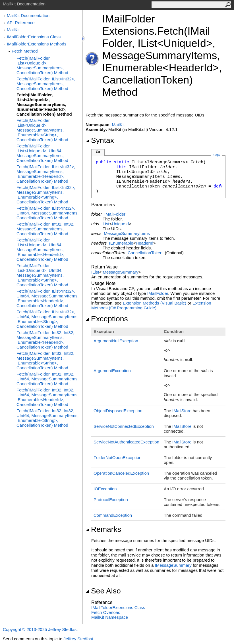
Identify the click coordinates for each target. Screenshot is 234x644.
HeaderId (144, 243)
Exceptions (107, 319)
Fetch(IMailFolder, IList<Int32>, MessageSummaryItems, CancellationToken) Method (46, 84)
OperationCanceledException (121, 473)
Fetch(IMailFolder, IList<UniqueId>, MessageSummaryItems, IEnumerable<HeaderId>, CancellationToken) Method (44, 104)
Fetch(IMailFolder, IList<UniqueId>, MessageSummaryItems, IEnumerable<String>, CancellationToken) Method (42, 130)
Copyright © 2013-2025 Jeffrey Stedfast (40, 629)
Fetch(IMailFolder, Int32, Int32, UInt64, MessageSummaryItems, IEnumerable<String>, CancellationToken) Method (47, 418)
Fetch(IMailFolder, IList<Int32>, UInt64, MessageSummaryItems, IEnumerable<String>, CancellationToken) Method (47, 319)
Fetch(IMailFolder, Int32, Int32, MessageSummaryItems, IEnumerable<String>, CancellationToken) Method (45, 360)
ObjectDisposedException (118, 411)
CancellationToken (145, 253)
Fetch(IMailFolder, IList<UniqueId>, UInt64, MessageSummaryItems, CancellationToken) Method (42, 153)
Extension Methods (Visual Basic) (155, 303)
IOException (105, 489)
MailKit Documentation (28, 15)
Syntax (100, 140)
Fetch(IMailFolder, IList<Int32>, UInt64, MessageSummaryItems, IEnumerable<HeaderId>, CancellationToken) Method (47, 298)
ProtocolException (111, 500)
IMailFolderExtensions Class (34, 37)
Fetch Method (25, 51)
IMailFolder (115, 214)
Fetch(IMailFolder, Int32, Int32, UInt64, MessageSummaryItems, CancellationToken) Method (47, 379)
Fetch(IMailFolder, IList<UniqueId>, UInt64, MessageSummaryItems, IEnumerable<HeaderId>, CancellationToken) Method (42, 250)
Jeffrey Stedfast (78, 639)
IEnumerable (121, 243)
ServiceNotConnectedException (124, 426)
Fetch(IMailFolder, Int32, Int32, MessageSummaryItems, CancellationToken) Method (45, 229)
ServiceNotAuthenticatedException (126, 442)
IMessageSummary (120, 272)
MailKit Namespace (110, 617)
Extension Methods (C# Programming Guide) (151, 305)
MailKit (13, 30)
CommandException (113, 515)
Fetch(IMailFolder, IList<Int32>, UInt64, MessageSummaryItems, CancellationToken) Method (47, 213)
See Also (103, 591)
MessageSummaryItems (127, 233)
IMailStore (182, 411)
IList (105, 224)
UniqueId (120, 224)
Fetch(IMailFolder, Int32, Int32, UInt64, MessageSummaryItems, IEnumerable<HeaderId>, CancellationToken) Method (47, 397)
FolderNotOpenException (117, 458)
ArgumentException (112, 371)
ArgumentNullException (116, 341)
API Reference (21, 23)
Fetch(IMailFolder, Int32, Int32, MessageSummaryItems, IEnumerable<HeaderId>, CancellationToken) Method (45, 340)
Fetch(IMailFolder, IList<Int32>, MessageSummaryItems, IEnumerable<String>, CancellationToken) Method (46, 195)
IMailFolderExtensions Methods (37, 44)
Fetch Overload (106, 612)
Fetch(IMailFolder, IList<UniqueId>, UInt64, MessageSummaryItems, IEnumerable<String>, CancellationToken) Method (42, 275)
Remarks (103, 529)
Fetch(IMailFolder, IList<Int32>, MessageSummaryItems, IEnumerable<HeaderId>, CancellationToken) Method (46, 174)
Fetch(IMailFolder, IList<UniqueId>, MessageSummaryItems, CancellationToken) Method (42, 65)
